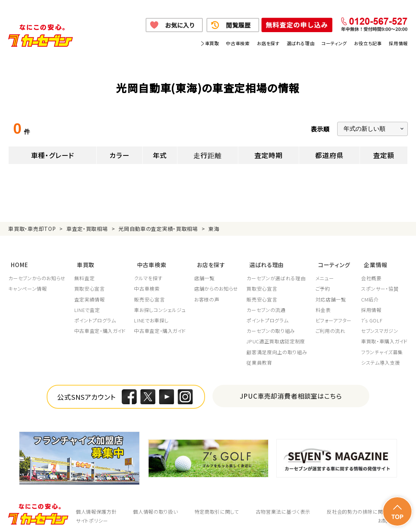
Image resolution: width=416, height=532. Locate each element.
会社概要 (371, 275)
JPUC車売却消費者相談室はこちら (291, 392)
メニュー (326, 275)
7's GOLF (372, 317)
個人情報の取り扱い (155, 508)
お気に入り (180, 25)
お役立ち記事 (368, 43)
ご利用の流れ (331, 327)
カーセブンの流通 (267, 306)
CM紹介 (370, 296)
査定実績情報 (90, 296)
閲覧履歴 (238, 25)
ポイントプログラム (95, 317)
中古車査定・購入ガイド (100, 327)
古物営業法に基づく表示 (283, 508)
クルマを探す (149, 275)
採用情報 (398, 43)
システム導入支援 (381, 359)
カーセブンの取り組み (271, 327)
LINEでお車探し (152, 317)
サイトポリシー (92, 517)
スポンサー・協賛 (380, 285)
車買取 (212, 43)
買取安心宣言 (90, 285)
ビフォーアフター (334, 317)
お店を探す (268, 43)
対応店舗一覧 (332, 296)
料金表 (324, 306)
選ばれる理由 (301, 43)
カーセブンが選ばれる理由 (277, 275)
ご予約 (324, 285)
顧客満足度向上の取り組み (277, 348)
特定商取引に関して (217, 508)
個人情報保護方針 (96, 508)
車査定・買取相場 (87, 229)
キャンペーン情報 (27, 285)
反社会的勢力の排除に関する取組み (367, 508)
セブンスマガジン (380, 327)
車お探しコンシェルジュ (160, 306)
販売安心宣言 (150, 296)
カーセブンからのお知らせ (37, 275)
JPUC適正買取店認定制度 (276, 338)
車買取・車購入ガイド (384, 338)
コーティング (334, 43)
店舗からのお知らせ (217, 285)
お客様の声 (207, 296)
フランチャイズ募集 (382, 348)
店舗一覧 (205, 275)
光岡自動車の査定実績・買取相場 (158, 229)
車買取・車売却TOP (32, 229)
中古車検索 (238, 43)
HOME (17, 262)
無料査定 (85, 275)
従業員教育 (260, 359)
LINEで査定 (87, 306)
